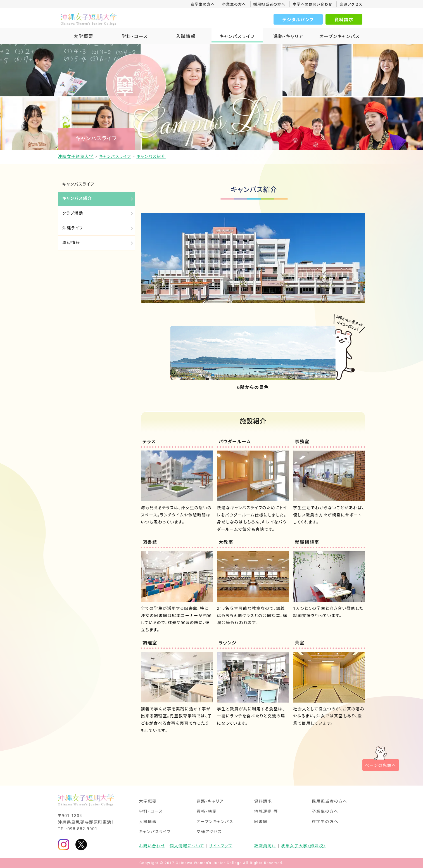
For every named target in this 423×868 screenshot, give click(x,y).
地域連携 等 (266, 812)
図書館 (261, 822)
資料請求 (344, 20)
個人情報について (187, 846)
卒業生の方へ (234, 4)
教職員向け (265, 846)
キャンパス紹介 (77, 199)
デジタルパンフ (298, 20)
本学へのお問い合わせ (312, 4)
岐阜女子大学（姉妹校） (303, 846)
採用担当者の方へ (269, 4)
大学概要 (83, 36)
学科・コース (135, 36)
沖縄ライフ (73, 228)
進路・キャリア (288, 36)
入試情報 (186, 36)
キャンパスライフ (237, 36)
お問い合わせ (152, 846)
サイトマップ (220, 846)
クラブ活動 (73, 213)
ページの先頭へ (381, 766)
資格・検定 (207, 812)
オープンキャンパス (340, 36)
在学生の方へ (203, 4)
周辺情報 (71, 243)
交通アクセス (351, 4)
